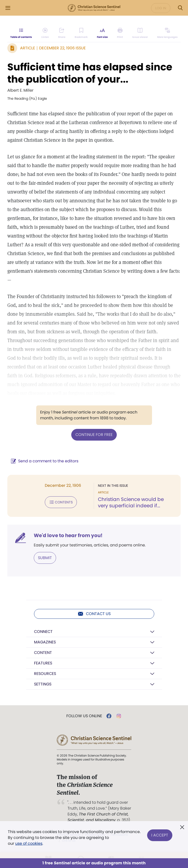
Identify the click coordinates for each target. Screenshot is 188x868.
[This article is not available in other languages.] (167, 33)
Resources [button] (45, 674)
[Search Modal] (180, 8)
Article (28, 48)
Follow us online (84, 716)
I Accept (160, 835)
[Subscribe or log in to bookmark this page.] (81, 33)
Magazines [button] (45, 642)
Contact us (94, 614)
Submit (45, 558)
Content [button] (43, 653)
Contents (61, 502)
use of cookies (29, 843)
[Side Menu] (8, 8)
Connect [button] (43, 632)
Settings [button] (43, 684)
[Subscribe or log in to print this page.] (120, 33)
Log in (161, 8)
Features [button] (43, 663)
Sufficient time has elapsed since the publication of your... (90, 73)
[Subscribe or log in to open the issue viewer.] (140, 33)
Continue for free (94, 435)
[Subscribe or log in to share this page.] (62, 33)
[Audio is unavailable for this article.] (45, 33)
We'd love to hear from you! (68, 535)
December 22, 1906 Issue (62, 48)
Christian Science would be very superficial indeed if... (131, 502)
